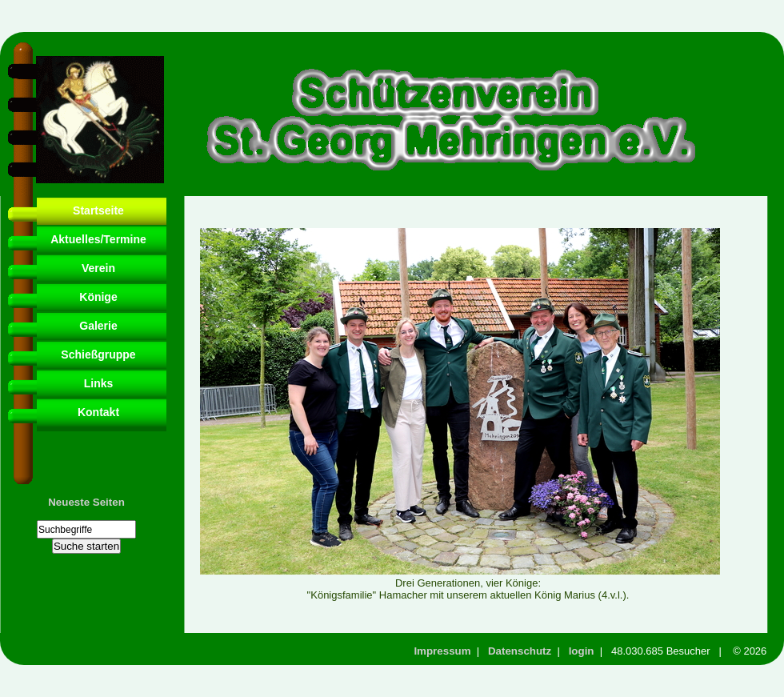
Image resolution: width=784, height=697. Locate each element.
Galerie (98, 326)
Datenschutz (520, 651)
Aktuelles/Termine (98, 239)
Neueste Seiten (86, 502)
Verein (98, 268)
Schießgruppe (98, 355)
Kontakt (98, 412)
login (582, 651)
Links (99, 383)
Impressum (442, 651)
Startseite (98, 210)
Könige (98, 297)
